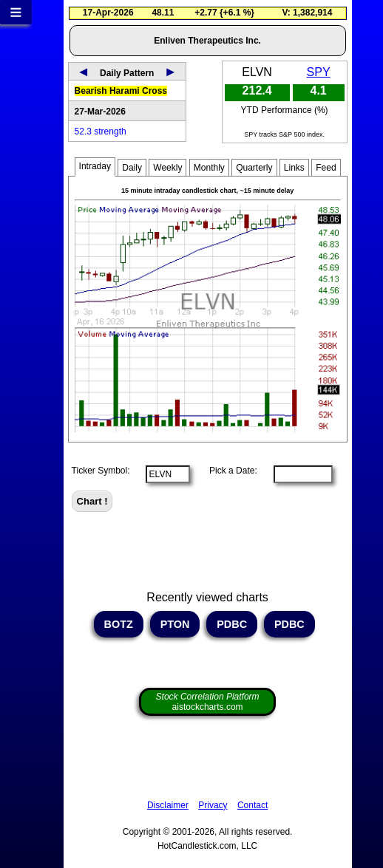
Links (294, 168)
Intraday (95, 166)
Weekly (167, 168)
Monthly (209, 168)
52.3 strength (101, 131)
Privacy (213, 805)
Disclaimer (168, 805)
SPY (319, 72)
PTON (175, 624)
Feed (326, 168)
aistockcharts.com (208, 702)
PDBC (232, 624)
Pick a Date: (228, 471)
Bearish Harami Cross (121, 91)
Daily (132, 168)
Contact (252, 805)
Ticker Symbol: (101, 471)
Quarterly (254, 168)
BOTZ (119, 624)
